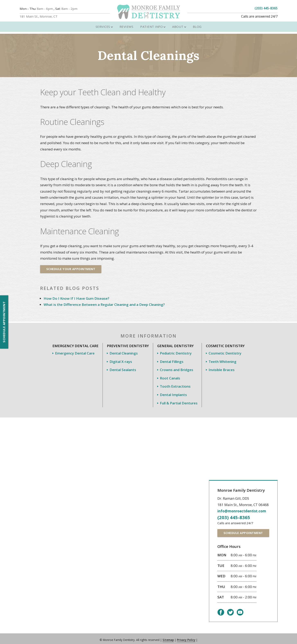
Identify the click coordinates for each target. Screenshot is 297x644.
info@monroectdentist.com (240, 508)
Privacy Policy (186, 637)
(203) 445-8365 (266, 8)
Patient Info (151, 24)
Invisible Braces (222, 367)
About (178, 24)
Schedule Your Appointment (72, 266)
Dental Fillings (172, 359)
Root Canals (170, 375)
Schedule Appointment (4, 322)
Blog (197, 24)
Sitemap (168, 637)
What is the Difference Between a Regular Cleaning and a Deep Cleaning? (104, 302)
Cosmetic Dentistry (225, 350)
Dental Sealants (123, 367)
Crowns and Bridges (177, 367)
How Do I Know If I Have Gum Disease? (76, 296)
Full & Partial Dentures (179, 400)
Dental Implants (173, 392)
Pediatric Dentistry (176, 350)
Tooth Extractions (175, 384)
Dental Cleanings (124, 350)
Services (103, 24)
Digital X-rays (121, 359)
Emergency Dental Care (75, 350)
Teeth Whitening (222, 359)
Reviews (126, 24)
